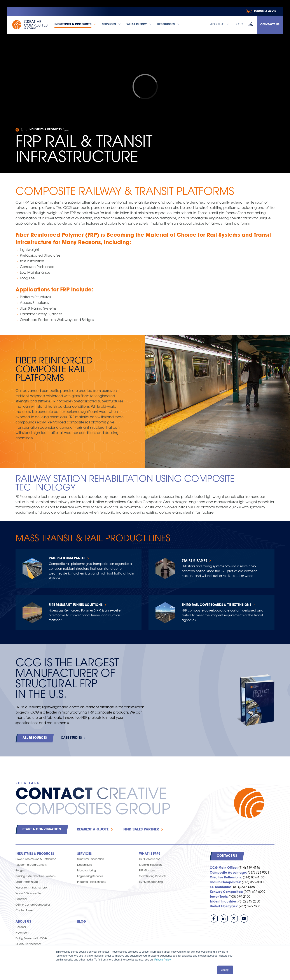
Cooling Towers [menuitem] (25, 911)
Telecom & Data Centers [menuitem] (31, 865)
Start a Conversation (42, 829)
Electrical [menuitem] (21, 899)
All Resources (35, 738)
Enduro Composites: (225, 882)
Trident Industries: (224, 902)
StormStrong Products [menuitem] (153, 876)
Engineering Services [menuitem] (90, 876)
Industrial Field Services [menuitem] (91, 882)
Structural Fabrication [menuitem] (91, 859)
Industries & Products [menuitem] (35, 854)
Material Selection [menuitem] (150, 865)
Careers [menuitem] (21, 927)
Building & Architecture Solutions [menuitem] (36, 876)
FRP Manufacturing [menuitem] (151, 882)
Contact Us (270, 25)
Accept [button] (225, 970)
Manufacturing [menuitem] (86, 871)
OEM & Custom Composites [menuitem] (33, 905)
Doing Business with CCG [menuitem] (31, 939)
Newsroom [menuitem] (22, 933)
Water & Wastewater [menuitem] (29, 894)
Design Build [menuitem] (85, 865)
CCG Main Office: (224, 868)
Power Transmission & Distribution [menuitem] (36, 859)
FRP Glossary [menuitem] (147, 871)
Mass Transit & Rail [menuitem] (27, 882)
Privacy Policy (162, 960)
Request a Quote (93, 830)
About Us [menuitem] (23, 922)
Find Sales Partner (141, 830)
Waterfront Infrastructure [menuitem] (31, 888)
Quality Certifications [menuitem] (28, 944)
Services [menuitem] (84, 854)
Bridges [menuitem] (20, 871)
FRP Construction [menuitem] (150, 859)
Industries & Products (45, 130)
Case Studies (71, 738)
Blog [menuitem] (82, 922)
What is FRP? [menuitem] (150, 854)
